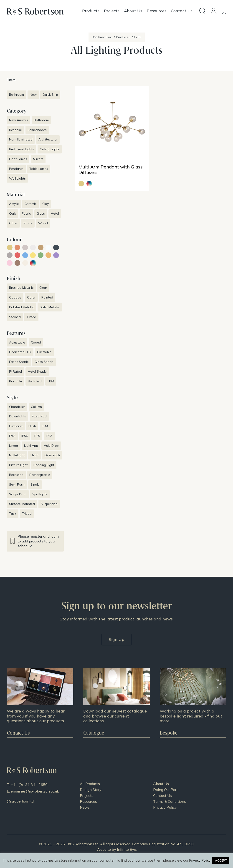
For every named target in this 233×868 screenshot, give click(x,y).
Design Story (91, 790)
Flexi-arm (16, 426)
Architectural (48, 139)
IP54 (25, 436)
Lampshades (37, 130)
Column (36, 407)
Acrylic (14, 204)
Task (13, 514)
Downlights (18, 416)
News (85, 807)
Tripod (27, 514)
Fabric (26, 213)
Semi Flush (17, 484)
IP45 (12, 436)
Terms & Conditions (170, 801)
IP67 (49, 436)
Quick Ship (50, 95)
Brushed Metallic (21, 288)
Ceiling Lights (50, 149)
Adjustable (17, 342)
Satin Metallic (50, 307)
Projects (87, 795)
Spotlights (40, 494)
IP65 (37, 436)
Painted (47, 297)
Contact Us (162, 795)
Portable (15, 381)
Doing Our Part (165, 790)
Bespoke (15, 130)
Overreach (52, 455)
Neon (34, 455)
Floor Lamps (18, 159)
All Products (90, 784)
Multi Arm (31, 446)
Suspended (49, 504)
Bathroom (16, 95)
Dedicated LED (20, 352)
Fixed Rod (39, 416)
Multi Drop (51, 446)
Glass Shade (44, 362)
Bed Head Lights (22, 149)
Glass (41, 213)
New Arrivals (19, 120)
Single (35, 484)
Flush (32, 426)
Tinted (31, 317)
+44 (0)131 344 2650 (29, 785)
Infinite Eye (127, 849)
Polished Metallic (22, 307)
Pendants (16, 169)
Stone (28, 223)
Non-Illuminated (21, 139)
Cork (13, 213)
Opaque (15, 297)
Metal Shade (37, 371)
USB (51, 381)
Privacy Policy (165, 807)
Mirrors (38, 159)
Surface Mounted (22, 504)
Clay (46, 204)
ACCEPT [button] (221, 860)
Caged (36, 342)
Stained (15, 317)
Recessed (16, 475)
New (33, 95)
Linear (14, 446)
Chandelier (17, 407)
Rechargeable (40, 475)
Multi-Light (17, 455)
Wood (43, 223)
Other (13, 223)
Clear (43, 288)
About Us (161, 784)
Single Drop (18, 494)
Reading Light (44, 465)
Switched (35, 381)
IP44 (45, 426)
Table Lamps (39, 169)
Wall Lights (17, 178)
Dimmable (44, 352)
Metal (55, 213)
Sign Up (116, 639)
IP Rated (15, 371)
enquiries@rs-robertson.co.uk (35, 791)
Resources (88, 801)
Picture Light (18, 465)
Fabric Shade (19, 362)
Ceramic (30, 204)
